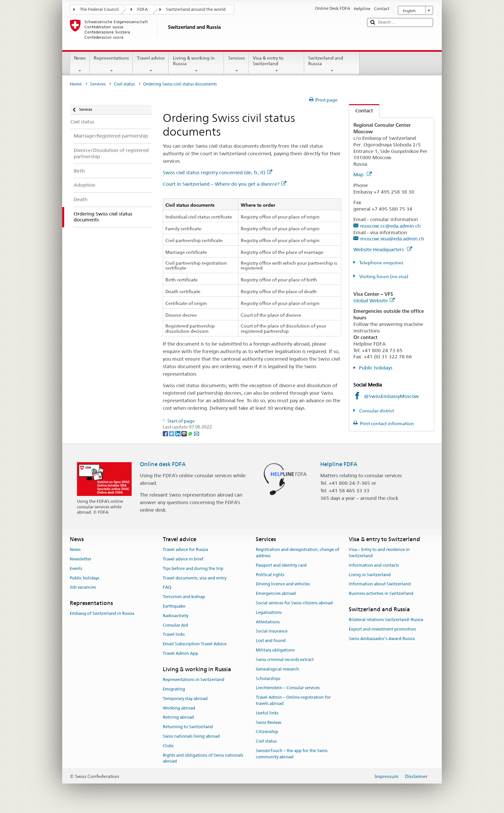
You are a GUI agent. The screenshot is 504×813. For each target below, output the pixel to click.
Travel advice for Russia (185, 549)
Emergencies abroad (276, 593)
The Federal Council (99, 9)
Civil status (124, 84)
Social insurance (272, 631)
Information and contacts (374, 565)
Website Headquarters (383, 249)
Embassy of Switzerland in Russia (102, 614)
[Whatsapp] (191, 433)
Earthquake (174, 606)
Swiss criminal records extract (285, 660)
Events (76, 568)
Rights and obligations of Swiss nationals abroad (203, 758)
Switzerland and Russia (332, 64)
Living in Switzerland (370, 575)
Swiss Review (269, 722)
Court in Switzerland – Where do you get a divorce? (224, 184)
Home (76, 84)
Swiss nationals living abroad (191, 736)
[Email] (196, 433)
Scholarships (268, 679)
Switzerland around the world (196, 9)
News (80, 64)
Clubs (168, 746)
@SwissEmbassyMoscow (391, 396)
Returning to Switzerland (188, 727)
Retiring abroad (178, 718)
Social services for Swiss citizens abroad (294, 603)
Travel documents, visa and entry (195, 578)
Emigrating (174, 689)
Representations (111, 64)
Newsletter (81, 559)
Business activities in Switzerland (381, 593)
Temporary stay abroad (185, 699)
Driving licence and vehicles (283, 584)
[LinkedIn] (178, 433)
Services (236, 64)
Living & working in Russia (196, 64)
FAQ (167, 587)
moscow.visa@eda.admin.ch (392, 239)
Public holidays (376, 368)
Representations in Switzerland (194, 680)
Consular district (376, 411)
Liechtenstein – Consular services (288, 688)
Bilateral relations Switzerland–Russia (386, 620)
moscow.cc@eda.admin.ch (390, 226)
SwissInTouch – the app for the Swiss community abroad (292, 754)
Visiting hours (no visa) (383, 276)
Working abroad (179, 708)
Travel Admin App (180, 653)
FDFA (142, 9)
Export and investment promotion (382, 629)
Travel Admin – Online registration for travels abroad (293, 700)
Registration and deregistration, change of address (298, 553)
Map (363, 174)
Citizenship (267, 732)
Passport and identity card (281, 565)
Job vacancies (83, 587)
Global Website (374, 301)
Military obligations (275, 650)
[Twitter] (172, 433)
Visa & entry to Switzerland (277, 64)
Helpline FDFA (339, 464)
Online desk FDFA (163, 464)
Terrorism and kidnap (184, 597)
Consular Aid (175, 625)
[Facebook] (166, 433)
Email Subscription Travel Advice (195, 644)
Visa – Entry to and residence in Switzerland (379, 553)
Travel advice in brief (183, 559)
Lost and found (271, 641)
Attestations (268, 622)
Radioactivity (176, 616)
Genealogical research (277, 669)
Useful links (267, 713)
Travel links (174, 635)
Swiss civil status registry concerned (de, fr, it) (217, 172)
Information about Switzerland (380, 584)
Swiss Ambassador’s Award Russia (382, 639)
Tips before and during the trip (193, 568)
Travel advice (151, 64)
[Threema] (185, 433)
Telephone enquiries (381, 263)
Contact (361, 111)
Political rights (270, 575)
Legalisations (269, 612)
